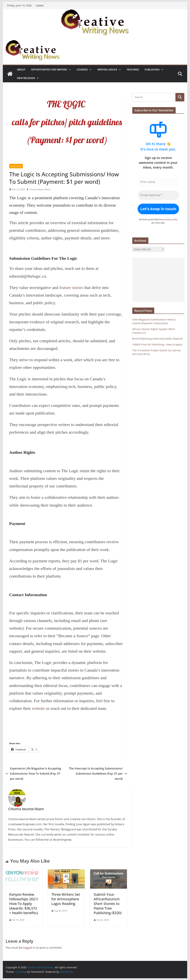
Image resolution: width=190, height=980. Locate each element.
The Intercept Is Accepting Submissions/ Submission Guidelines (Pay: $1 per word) (98, 774)
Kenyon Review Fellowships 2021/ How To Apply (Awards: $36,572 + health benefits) (24, 904)
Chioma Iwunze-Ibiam (40, 189)
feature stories (71, 288)
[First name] (158, 182)
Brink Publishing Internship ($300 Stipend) (157, 339)
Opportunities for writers (49, 69)
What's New (16, 166)
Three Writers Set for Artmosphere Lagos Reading (66, 899)
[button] (69, 70)
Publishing (152, 69)
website (38, 708)
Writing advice (107, 69)
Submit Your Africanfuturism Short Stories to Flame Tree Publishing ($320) (108, 904)
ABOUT (21, 69)
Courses (82, 69)
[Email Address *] (158, 195)
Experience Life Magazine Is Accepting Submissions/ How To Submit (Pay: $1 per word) (33, 774)
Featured (133, 69)
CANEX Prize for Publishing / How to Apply (157, 344)
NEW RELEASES (26, 78)
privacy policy (171, 219)
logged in (29, 948)
